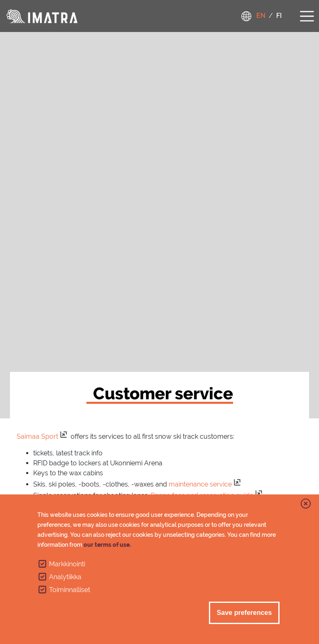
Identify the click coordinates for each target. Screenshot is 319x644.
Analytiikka (65, 577)
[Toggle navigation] (307, 15)
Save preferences (244, 613)
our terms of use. (107, 545)
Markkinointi (67, 564)
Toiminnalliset (70, 590)
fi (279, 16)
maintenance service (200, 484)
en (261, 16)
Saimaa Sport (37, 436)
